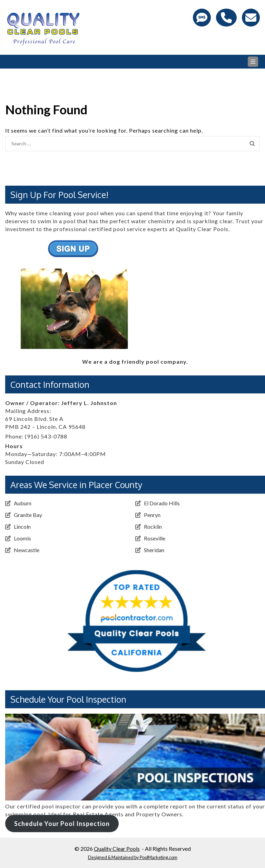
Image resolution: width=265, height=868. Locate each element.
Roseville (155, 538)
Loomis (22, 538)
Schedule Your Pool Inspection (62, 824)
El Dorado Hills (162, 503)
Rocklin (153, 526)
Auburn (23, 503)
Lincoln (22, 526)
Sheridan (154, 550)
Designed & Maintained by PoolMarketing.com (133, 857)
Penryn (152, 515)
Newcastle (27, 550)
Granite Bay (28, 515)
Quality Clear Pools (117, 849)
